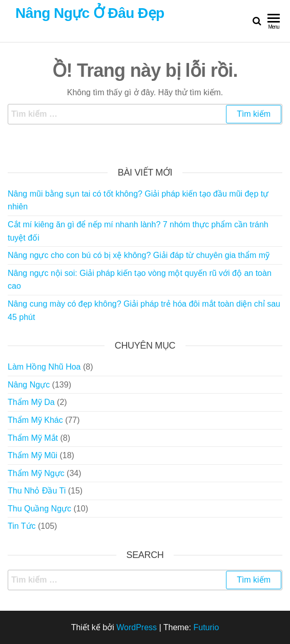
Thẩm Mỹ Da (31, 402)
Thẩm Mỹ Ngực (36, 473)
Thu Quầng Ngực (39, 509)
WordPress (137, 627)
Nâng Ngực (29, 385)
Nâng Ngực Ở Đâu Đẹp (90, 13)
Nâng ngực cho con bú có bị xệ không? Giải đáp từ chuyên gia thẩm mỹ (139, 255)
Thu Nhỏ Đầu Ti (37, 491)
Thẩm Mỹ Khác (35, 420)
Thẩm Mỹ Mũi (33, 455)
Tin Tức (22, 526)
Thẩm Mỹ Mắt (33, 438)
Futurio (206, 627)
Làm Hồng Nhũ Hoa (44, 367)
